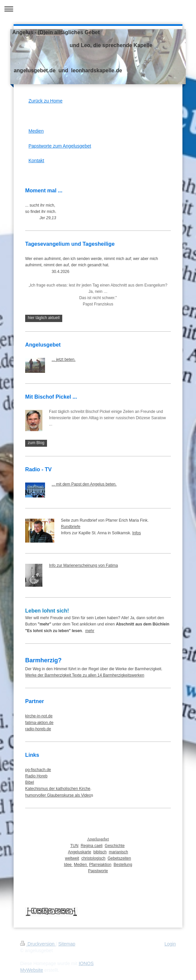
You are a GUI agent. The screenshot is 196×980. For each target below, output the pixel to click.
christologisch (94, 858)
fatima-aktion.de (39, 723)
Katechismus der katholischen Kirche (58, 789)
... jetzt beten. (64, 359)
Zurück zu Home (46, 101)
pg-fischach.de (38, 770)
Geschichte (115, 846)
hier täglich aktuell (44, 318)
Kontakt (36, 161)
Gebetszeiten (119, 858)
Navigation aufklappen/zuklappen (98, 9)
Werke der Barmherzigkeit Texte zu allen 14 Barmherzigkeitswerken (85, 675)
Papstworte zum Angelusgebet (60, 146)
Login (170, 944)
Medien (36, 131)
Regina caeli (92, 846)
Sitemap (67, 944)
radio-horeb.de (38, 729)
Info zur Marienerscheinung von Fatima (83, 565)
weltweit (72, 858)
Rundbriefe (71, 527)
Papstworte (98, 871)
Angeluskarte (79, 852)
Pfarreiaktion (100, 865)
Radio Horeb (36, 776)
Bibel (30, 782)
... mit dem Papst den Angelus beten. (84, 484)
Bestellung (123, 865)
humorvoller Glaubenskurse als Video (58, 795)
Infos (136, 533)
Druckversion (38, 944)
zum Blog (36, 443)
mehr (90, 631)
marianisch (119, 852)
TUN (74, 846)
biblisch (100, 852)
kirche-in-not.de (39, 716)
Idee (68, 865)
